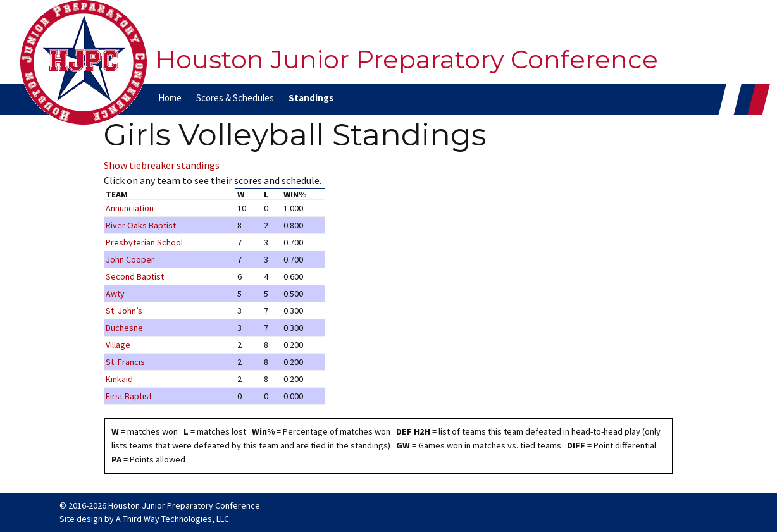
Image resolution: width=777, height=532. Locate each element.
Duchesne (124, 328)
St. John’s (124, 311)
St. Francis (125, 362)
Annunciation (130, 208)
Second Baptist (135, 276)
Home (170, 98)
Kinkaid (119, 379)
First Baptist (129, 396)
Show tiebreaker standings (162, 165)
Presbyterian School (144, 242)
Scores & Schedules (235, 98)
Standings (311, 98)
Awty (115, 294)
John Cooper (130, 259)
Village (118, 345)
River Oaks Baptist (141, 225)
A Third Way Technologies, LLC (172, 519)
